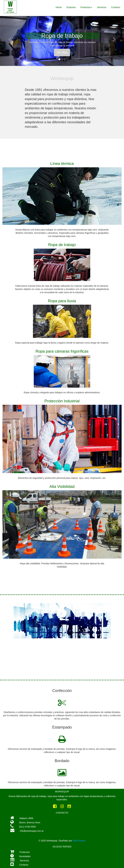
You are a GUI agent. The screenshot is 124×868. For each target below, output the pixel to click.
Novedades (25, 856)
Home (59, 7)
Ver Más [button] (62, 52)
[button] (9, 39)
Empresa (71, 7)
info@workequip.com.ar (27, 831)
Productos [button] (86, 7)
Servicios (102, 7)
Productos (25, 852)
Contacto (116, 7)
